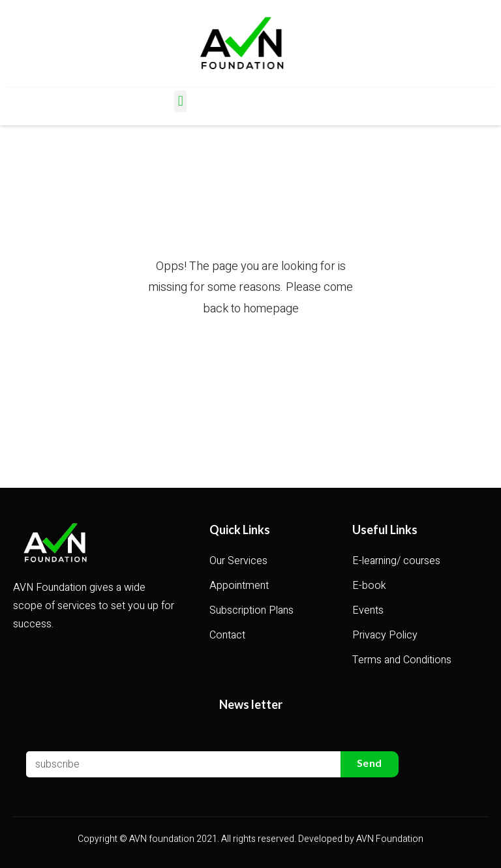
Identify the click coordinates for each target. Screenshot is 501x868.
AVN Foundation (390, 839)
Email (38, 739)
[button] (180, 101)
